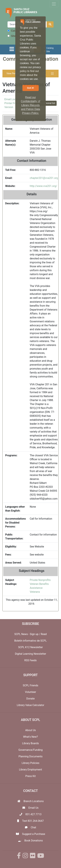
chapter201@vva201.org (44, 178)
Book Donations (34, 841)
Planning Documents (31, 756)
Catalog (14, 31)
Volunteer (30, 692)
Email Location (13, 99)
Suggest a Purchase (34, 834)
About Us (30, 730)
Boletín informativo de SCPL (30, 641)
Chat (33, 827)
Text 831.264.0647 (33, 821)
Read (44, 634)
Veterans (35, 592)
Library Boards (30, 743)
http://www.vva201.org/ (43, 186)
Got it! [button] (30, 88)
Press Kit (31, 776)
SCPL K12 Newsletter (31, 647)
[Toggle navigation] (54, 4)
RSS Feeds (31, 660)
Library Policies (30, 763)
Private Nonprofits (40, 580)
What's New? (30, 737)
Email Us (33, 808)
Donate (30, 699)
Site (12, 36)
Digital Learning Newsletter (31, 654)
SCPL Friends (30, 685)
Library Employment (31, 770)
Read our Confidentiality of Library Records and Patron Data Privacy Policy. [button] (30, 105)
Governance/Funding (30, 750)
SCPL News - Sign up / (28, 634)
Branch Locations (34, 801)
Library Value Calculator (30, 705)
